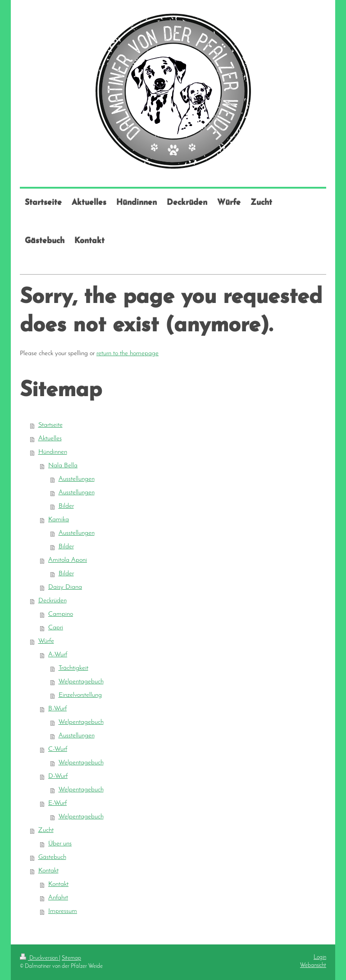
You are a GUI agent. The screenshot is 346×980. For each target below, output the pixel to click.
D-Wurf (58, 776)
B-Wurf (57, 709)
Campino (61, 614)
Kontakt (48, 871)
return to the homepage (127, 354)
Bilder (66, 506)
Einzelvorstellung (80, 695)
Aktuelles (50, 439)
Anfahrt (58, 898)
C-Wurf (58, 749)
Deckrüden (52, 601)
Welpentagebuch (81, 682)
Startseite (50, 425)
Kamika (59, 520)
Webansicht (313, 965)
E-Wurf (57, 803)
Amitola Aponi (68, 560)
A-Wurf (58, 655)
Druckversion (39, 958)
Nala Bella (63, 466)
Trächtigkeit (73, 668)
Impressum (63, 911)
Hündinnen (53, 452)
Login (320, 957)
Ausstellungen (77, 479)
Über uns (60, 844)
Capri (56, 628)
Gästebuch (52, 857)
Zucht (46, 830)
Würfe (46, 641)
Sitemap (71, 958)
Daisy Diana (65, 587)
